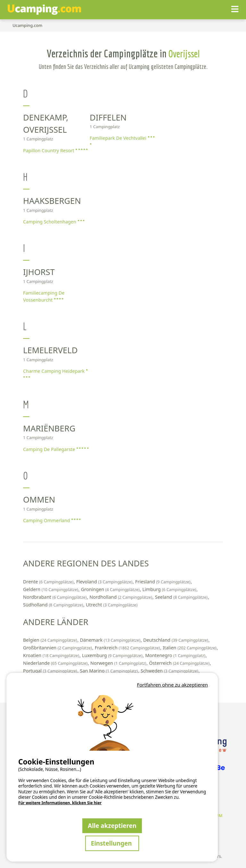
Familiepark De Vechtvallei (122, 140)
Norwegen (119, 663)
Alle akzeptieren (112, 826)
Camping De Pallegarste (56, 449)
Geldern (51, 589)
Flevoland (105, 582)
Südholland (54, 605)
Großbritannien (58, 648)
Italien (190, 648)
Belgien (51, 640)
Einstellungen (112, 843)
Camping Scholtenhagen (54, 222)
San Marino (110, 671)
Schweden (170, 671)
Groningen (111, 589)
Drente (49, 582)
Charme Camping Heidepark (55, 373)
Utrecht (112, 605)
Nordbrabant (55, 597)
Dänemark (111, 640)
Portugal (51, 671)
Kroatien (52, 655)
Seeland (182, 597)
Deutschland (176, 640)
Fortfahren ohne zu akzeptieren (172, 685)
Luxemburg (113, 655)
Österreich (180, 663)
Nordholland (121, 597)
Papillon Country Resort (55, 150)
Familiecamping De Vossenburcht (44, 296)
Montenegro (176, 655)
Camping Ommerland (52, 520)
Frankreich (128, 648)
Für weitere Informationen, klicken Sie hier (60, 803)
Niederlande (56, 663)
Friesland (163, 582)
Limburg (170, 589)
